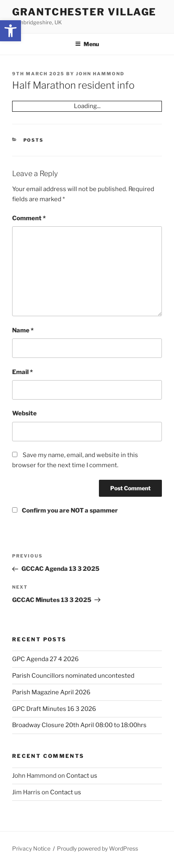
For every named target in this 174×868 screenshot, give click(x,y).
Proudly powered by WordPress (97, 848)
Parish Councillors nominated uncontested (73, 676)
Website (24, 413)
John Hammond (100, 74)
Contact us (82, 776)
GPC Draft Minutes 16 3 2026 (54, 709)
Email (22, 372)
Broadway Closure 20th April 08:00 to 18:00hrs (79, 725)
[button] (10, 31)
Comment (29, 218)
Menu (87, 44)
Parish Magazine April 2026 (51, 692)
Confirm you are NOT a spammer (65, 511)
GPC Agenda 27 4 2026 (45, 659)
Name (23, 330)
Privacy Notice (31, 848)
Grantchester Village (84, 12)
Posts (34, 140)
